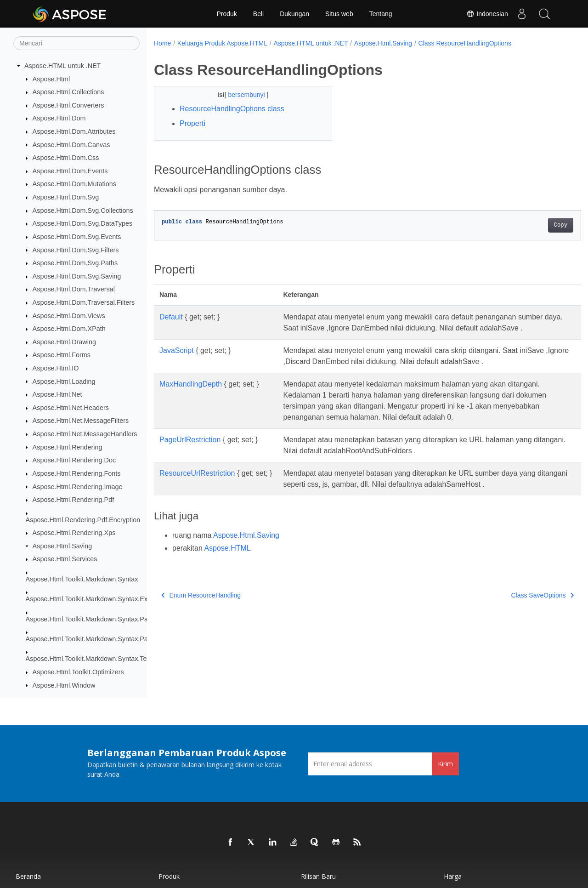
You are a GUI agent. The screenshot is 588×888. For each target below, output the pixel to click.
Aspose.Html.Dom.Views (69, 316)
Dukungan (294, 14)
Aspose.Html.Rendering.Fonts (77, 473)
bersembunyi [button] (241, 95)
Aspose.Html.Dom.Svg (66, 197)
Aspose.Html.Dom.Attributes (74, 131)
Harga (453, 876)
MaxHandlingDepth (191, 384)
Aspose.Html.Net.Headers (71, 408)
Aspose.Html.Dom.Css (66, 158)
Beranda (28, 876)
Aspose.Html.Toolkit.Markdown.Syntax (82, 579)
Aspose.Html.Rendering (68, 447)
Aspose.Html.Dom (59, 118)
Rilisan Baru (318, 876)
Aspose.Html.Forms (62, 355)
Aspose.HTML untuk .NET (63, 66)
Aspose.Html (51, 79)
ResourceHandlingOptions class (232, 109)
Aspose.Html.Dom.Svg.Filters (76, 250)
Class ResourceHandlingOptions (465, 43)
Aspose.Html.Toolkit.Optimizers (78, 672)
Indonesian (487, 14)
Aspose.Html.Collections (68, 92)
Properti (192, 123)
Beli (258, 14)
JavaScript (177, 350)
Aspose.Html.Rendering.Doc (74, 460)
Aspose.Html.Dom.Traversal (74, 289)
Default (171, 317)
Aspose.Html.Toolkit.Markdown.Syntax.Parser (93, 619)
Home (162, 43)
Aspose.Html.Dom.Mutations (74, 184)
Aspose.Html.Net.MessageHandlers (85, 434)
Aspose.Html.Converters (68, 105)
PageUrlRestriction (190, 440)
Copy (531, 225)
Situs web (339, 14)
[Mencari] (76, 43)
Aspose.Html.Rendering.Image (78, 487)
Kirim (445, 764)
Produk (226, 14)
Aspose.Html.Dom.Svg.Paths (75, 263)
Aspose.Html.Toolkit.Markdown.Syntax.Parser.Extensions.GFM (118, 639)
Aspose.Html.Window (64, 685)
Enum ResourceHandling (201, 595)
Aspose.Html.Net (57, 394)
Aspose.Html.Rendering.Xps (74, 533)
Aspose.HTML (227, 548)
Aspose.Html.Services (65, 559)
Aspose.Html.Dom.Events (70, 171)
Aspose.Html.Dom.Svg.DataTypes (83, 223)
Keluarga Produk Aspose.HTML (222, 43)
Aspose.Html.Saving (62, 546)
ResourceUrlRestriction (197, 473)
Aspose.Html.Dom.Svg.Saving (77, 276)
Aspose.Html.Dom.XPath (69, 329)
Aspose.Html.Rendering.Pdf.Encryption (83, 520)
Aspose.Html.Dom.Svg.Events (77, 237)
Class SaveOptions (513, 595)
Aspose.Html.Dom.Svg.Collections (83, 211)
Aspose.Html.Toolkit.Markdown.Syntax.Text (89, 659)
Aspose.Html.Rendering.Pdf (73, 500)
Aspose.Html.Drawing (64, 342)
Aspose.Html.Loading (64, 381)
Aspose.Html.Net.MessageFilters (81, 421)
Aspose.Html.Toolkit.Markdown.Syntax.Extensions (99, 599)
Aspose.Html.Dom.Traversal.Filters (84, 302)
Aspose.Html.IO (56, 368)
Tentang (381, 14)
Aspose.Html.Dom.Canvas (71, 145)
